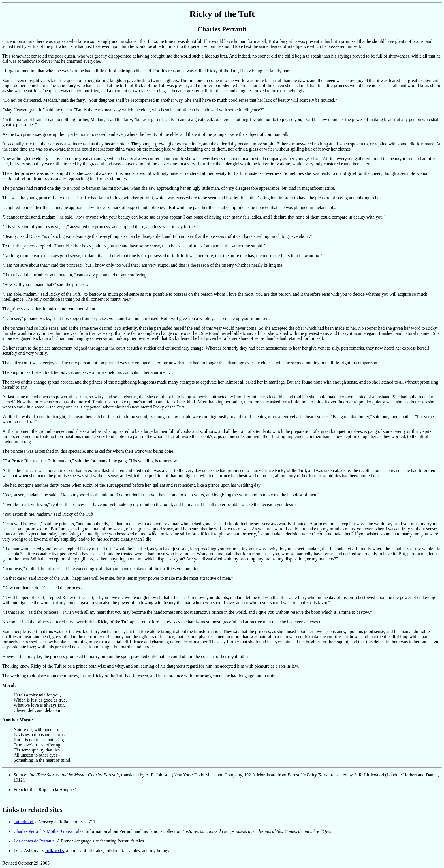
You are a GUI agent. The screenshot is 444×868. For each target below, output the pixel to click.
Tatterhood (23, 822)
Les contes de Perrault (34, 841)
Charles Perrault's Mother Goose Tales (48, 831)
